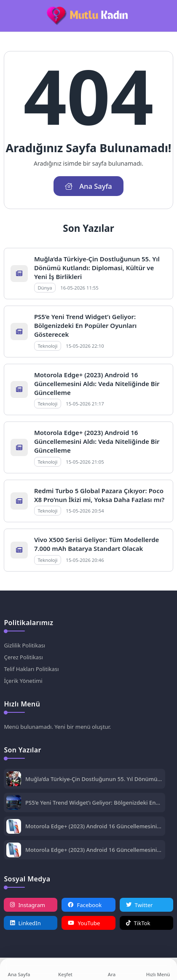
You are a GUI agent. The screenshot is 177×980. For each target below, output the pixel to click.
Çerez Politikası (23, 657)
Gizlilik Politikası (24, 645)
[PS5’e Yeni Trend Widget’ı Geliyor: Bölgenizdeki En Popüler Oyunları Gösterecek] (14, 803)
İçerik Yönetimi (23, 681)
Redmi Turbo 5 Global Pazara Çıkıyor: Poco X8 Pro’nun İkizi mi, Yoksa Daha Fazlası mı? (99, 495)
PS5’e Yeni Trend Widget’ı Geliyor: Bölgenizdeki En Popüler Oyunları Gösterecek (85, 325)
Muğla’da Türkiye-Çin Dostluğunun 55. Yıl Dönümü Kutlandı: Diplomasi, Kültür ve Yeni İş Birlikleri (97, 268)
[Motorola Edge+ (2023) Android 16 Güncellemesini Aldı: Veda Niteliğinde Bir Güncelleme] (14, 827)
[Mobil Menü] (10, 16)
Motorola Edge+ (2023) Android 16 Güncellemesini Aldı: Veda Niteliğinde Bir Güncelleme (97, 384)
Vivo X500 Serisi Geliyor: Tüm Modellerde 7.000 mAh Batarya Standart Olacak (97, 544)
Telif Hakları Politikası (31, 669)
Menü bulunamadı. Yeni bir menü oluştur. (57, 727)
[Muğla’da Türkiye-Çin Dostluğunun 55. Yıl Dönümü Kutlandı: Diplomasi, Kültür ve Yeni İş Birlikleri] (14, 780)
